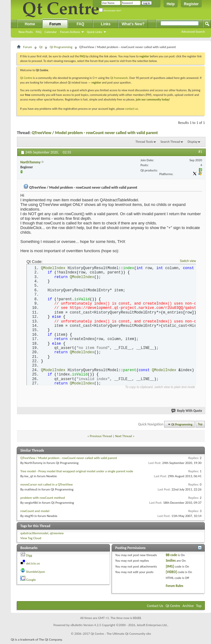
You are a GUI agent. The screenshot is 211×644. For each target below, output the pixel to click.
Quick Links (95, 32)
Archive (188, 607)
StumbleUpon (36, 573)
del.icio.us (33, 565)
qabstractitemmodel (34, 535)
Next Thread (124, 438)
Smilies (171, 562)
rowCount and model (35, 513)
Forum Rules (174, 588)
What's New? (133, 24)
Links (105, 24)
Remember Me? (110, 11)
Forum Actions (70, 32)
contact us (132, 109)
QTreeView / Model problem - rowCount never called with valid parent (95, 133)
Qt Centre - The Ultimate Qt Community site (121, 635)
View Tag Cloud (31, 540)
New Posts (26, 32)
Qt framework (119, 78)
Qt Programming (61, 47)
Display (193, 142)
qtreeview (57, 535)
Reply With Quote (187, 413)
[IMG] (170, 568)
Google (31, 582)
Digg (29, 557)
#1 (200, 152)
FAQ (39, 32)
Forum (55, 24)
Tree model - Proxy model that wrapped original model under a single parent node (77, 473)
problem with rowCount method (43, 499)
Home (30, 24)
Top (200, 426)
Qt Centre (26, 78)
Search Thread (170, 142)
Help (171, 4)
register (96, 82)
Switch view (188, 261)
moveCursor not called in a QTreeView (47, 486)
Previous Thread (101, 438)
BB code (171, 557)
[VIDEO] (171, 574)
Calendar (51, 32)
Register (191, 4)
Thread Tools (144, 142)
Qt (41, 47)
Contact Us (155, 607)
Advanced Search (193, 32)
